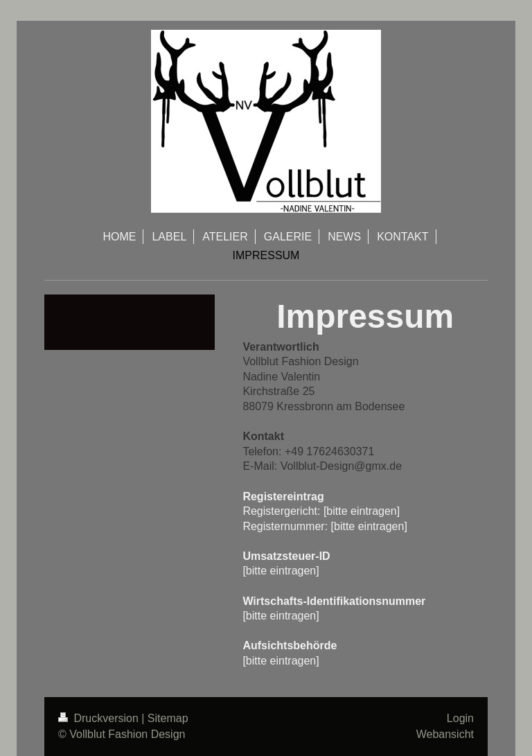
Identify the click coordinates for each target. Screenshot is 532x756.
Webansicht (445, 734)
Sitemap (168, 718)
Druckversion (100, 718)
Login (460, 718)
